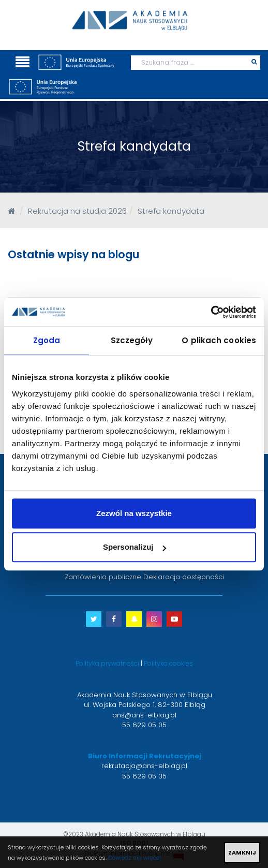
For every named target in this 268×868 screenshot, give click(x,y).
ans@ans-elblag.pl (144, 715)
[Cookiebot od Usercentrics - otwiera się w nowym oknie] (211, 312)
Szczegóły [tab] (132, 340)
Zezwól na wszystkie (134, 513)
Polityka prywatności (107, 663)
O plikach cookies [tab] (219, 340)
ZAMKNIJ (242, 852)
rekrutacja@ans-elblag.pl (144, 766)
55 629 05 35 (144, 776)
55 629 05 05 (144, 725)
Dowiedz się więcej (135, 858)
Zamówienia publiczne (103, 577)
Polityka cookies (168, 663)
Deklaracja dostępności (184, 577)
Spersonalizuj (135, 547)
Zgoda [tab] (47, 340)
